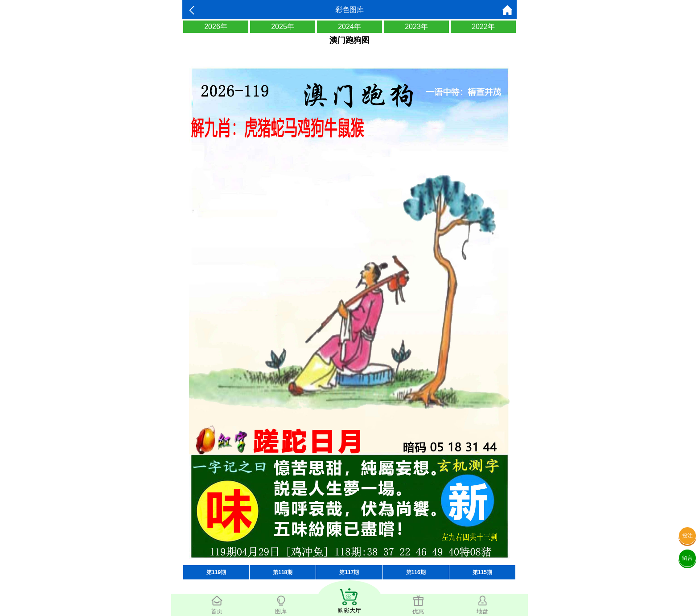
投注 (687, 536)
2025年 (283, 27)
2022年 (483, 27)
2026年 (216, 27)
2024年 (349, 27)
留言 (687, 558)
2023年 (416, 27)
